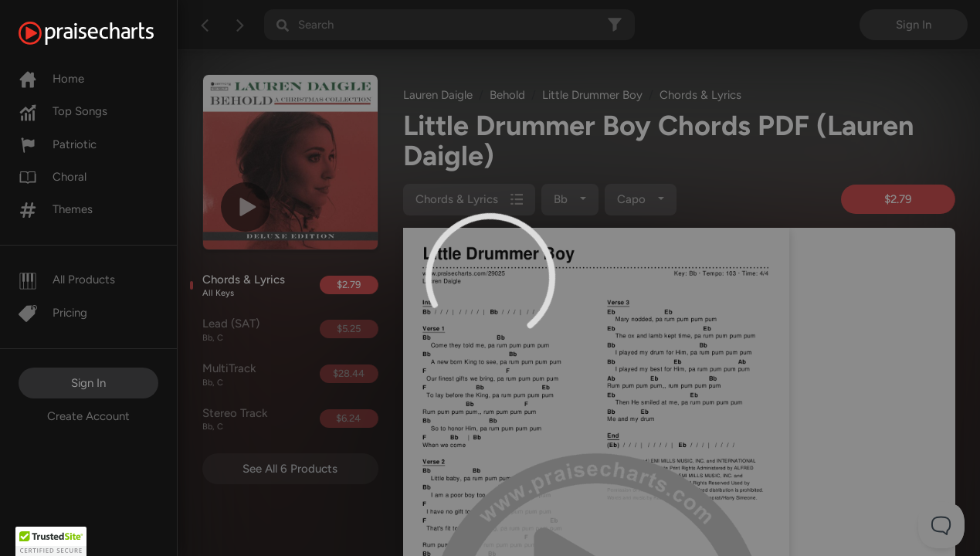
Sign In (88, 383)
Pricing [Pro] (53, 313)
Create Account (88, 416)
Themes (56, 209)
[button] (51, 541)
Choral (53, 177)
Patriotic (58, 144)
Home (51, 79)
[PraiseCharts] (105, 33)
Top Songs (63, 111)
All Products (67, 280)
